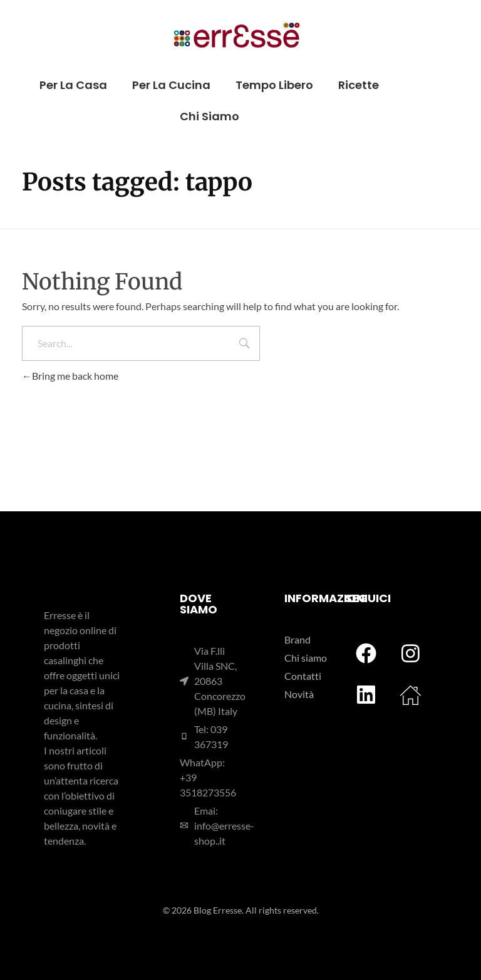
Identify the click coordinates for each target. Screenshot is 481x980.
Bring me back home (70, 376)
